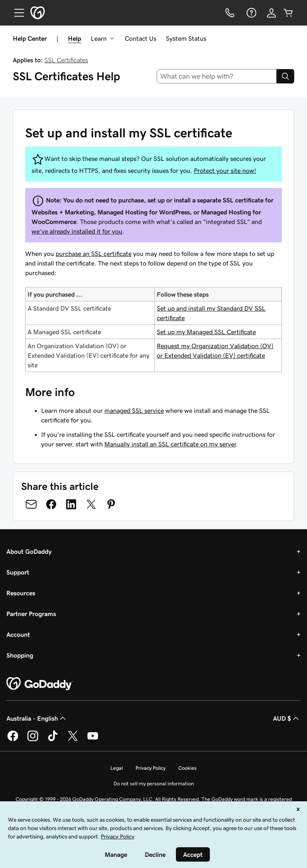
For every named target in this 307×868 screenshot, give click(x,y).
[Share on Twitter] (91, 504)
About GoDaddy (29, 551)
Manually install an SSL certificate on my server (170, 444)
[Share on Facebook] (51, 504)
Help (75, 38)
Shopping (20, 655)
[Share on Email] (31, 504)
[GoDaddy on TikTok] (53, 740)
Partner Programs (31, 614)
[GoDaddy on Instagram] (33, 740)
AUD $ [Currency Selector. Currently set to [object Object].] (287, 718)
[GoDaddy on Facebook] (13, 740)
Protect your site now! (225, 170)
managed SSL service (134, 410)
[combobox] (217, 76)
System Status (186, 38)
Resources (21, 593)
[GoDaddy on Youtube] (93, 740)
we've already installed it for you (77, 231)
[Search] (285, 76)
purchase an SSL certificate (94, 254)
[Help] (251, 13)
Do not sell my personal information (154, 784)
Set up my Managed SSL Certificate (206, 332)
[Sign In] (271, 13)
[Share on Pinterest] (111, 504)
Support (18, 572)
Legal (117, 768)
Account (18, 634)
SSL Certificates (66, 60)
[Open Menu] (16, 13)
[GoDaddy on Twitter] (73, 740)
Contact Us (141, 38)
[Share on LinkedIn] (71, 504)
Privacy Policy (151, 768)
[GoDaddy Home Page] (40, 684)
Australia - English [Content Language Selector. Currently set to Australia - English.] (37, 718)
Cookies (187, 768)
